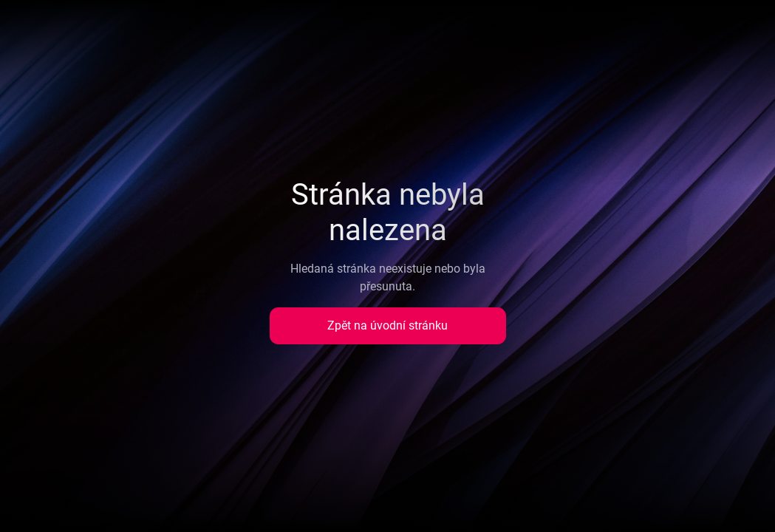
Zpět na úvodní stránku (387, 325)
